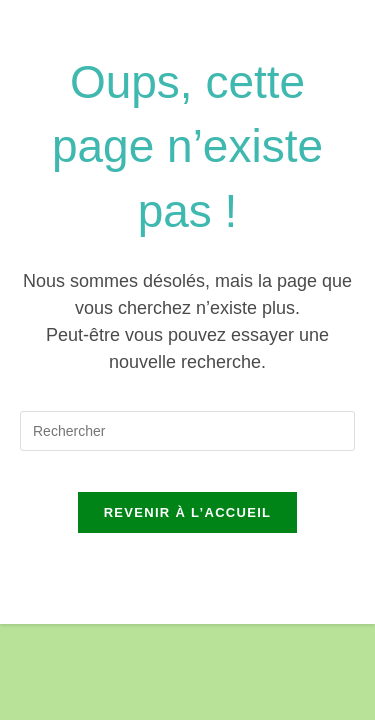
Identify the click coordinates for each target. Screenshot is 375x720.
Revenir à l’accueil (188, 512)
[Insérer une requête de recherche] (187, 431)
